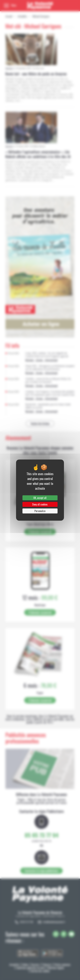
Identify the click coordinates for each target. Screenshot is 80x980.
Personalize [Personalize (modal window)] (40, 511)
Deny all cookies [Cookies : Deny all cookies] (40, 504)
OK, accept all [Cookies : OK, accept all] (40, 498)
